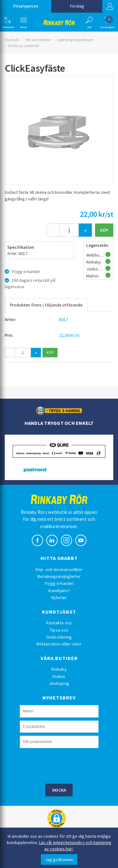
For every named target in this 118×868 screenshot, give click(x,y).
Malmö (59, 676)
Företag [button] (77, 6)
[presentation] (68, 765)
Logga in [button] (110, 6)
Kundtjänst (59, 591)
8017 (64, 319)
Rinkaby (59, 669)
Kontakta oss (59, 623)
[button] (7, 22)
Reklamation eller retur (59, 644)
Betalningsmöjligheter (59, 576)
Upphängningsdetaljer (75, 40)
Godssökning (59, 637)
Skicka (59, 790)
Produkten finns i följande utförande (46, 305)
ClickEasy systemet (23, 46)
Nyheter (59, 597)
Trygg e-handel (59, 583)
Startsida (12, 40)
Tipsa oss (59, 630)
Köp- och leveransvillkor (59, 569)
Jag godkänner (59, 859)
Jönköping (59, 683)
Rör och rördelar (38, 40)
